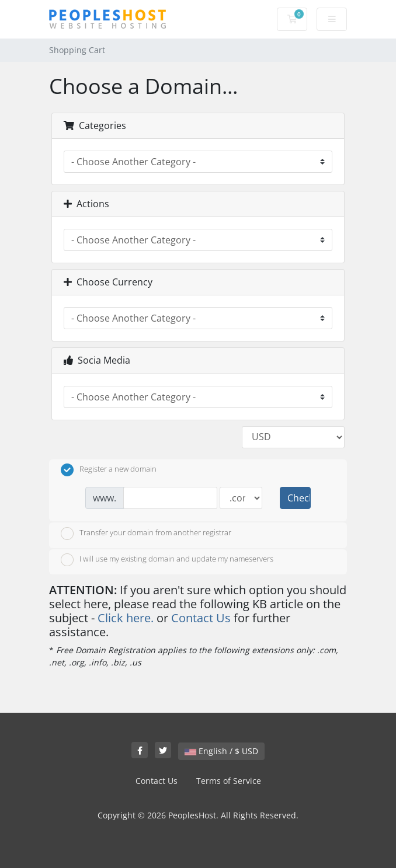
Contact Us (201, 618)
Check (299, 498)
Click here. (126, 618)
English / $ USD (221, 751)
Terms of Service (229, 781)
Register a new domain (109, 470)
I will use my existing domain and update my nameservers (167, 560)
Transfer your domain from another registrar (146, 534)
